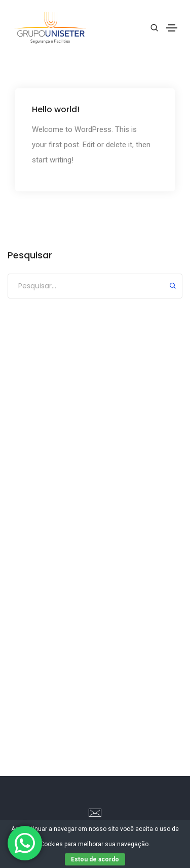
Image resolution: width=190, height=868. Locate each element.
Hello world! (56, 109)
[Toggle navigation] (172, 28)
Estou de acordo (95, 859)
